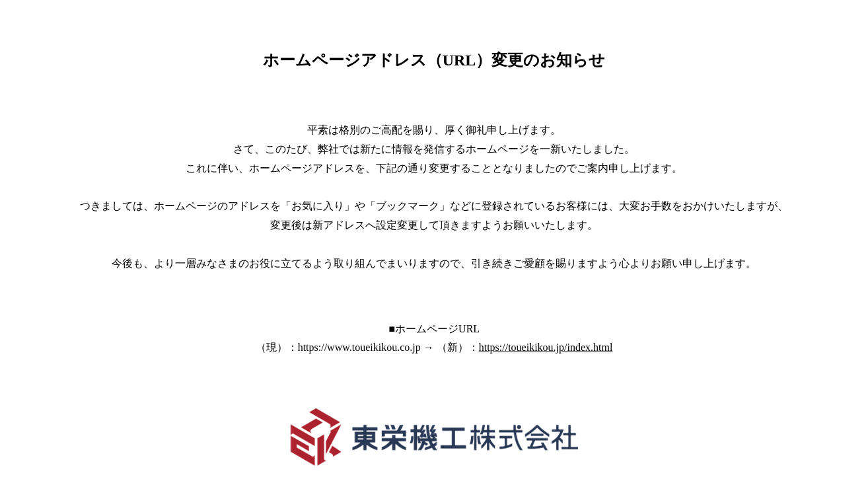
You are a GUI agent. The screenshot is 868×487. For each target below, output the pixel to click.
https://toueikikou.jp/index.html (546, 347)
